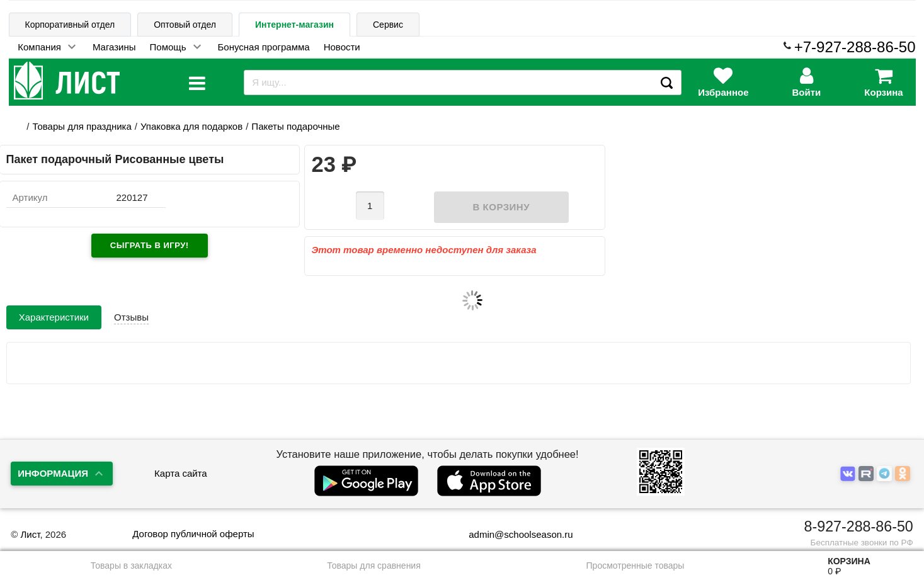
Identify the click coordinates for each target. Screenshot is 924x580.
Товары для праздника (82, 126)
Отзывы (131, 317)
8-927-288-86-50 (859, 526)
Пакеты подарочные (295, 126)
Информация (53, 473)
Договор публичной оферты (193, 534)
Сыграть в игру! (150, 245)
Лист (30, 534)
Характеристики (54, 317)
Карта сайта (181, 473)
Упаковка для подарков (191, 126)
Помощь (168, 47)
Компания (39, 47)
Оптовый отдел (185, 25)
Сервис (388, 25)
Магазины (114, 47)
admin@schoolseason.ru (512, 534)
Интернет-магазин (294, 25)
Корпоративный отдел (70, 25)
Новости (342, 47)
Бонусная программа (264, 47)
